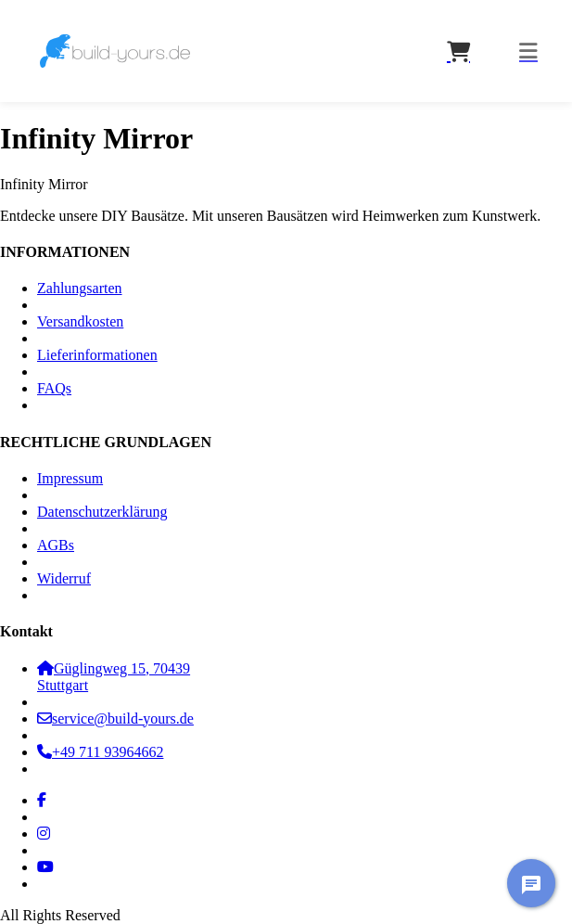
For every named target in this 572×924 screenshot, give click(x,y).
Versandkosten (80, 321)
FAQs (54, 388)
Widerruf (64, 578)
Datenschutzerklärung (102, 512)
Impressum (70, 478)
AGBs (56, 545)
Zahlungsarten (80, 288)
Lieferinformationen (97, 355)
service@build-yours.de (115, 719)
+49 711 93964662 (100, 752)
